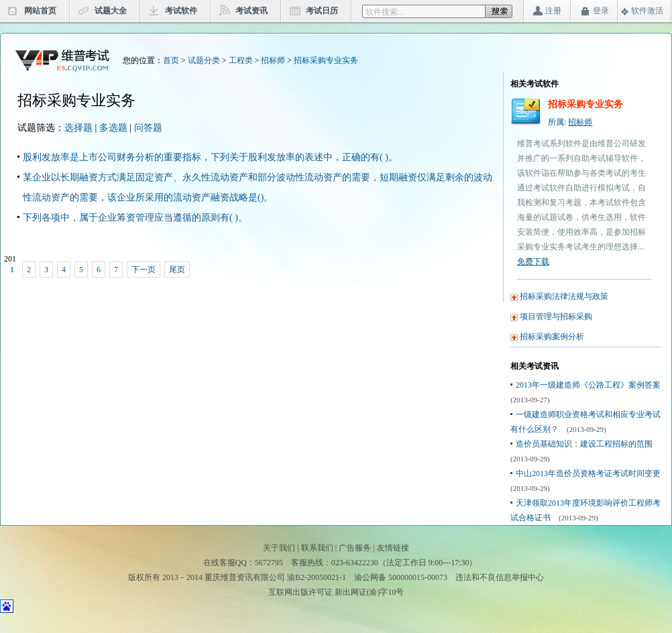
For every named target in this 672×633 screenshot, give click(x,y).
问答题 (148, 128)
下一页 (144, 270)
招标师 (273, 60)
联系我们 (317, 548)
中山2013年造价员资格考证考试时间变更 (588, 473)
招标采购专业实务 (326, 60)
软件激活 (647, 11)
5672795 (269, 563)
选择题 (78, 128)
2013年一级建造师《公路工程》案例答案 (588, 385)
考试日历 (322, 11)
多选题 (113, 128)
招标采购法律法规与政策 (564, 296)
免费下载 (533, 262)
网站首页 (40, 11)
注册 (553, 11)
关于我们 (279, 548)
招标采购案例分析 (552, 337)
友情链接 (393, 548)
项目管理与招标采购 (556, 316)
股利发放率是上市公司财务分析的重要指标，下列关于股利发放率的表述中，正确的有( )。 (210, 157)
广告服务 (355, 548)
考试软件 (181, 11)
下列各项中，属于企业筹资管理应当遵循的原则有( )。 (135, 218)
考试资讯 (251, 11)
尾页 (177, 270)
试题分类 (204, 60)
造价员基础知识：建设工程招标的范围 (584, 444)
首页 (171, 60)
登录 (601, 11)
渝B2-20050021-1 (317, 577)
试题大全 (111, 11)
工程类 (241, 60)
